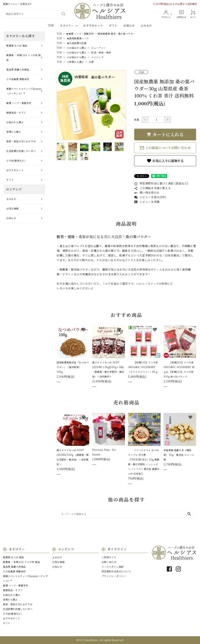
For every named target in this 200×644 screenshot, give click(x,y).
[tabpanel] (92, 105)
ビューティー (99, 48)
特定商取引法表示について (116, 571)
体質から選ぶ (14, 132)
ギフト (113, 25)
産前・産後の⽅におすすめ (21, 141)
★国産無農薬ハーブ (78, 38)
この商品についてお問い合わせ (165, 148)
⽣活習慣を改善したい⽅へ (21, 151)
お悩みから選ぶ (15, 122)
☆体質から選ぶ (75, 62)
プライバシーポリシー (114, 576)
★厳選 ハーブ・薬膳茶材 (80, 34)
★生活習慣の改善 (77, 43)
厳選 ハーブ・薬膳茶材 (19, 103)
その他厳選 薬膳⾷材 (18, 79)
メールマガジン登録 (113, 567)
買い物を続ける (147, 192)
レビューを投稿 (147, 202)
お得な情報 (12, 208)
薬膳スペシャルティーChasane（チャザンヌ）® (24, 91)
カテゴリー (67, 25)
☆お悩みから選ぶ (77, 48)
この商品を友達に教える (153, 188)
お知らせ (129, 25)
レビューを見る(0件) (150, 197)
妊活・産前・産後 (101, 52)
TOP (51, 25)
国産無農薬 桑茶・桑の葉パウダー (117, 34)
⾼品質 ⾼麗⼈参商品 (18, 69)
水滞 (91, 62)
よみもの (146, 25)
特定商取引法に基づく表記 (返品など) (161, 183)
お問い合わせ (109, 562)
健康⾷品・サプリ (16, 112)
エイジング (97, 57)
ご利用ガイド (109, 557)
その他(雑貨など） (17, 160)
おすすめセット (93, 25)
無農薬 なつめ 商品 (17, 46)
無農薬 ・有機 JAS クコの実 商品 (24, 57)
